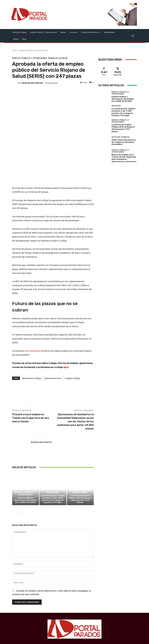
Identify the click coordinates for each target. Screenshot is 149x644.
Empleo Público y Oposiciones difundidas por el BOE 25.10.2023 (26, 465)
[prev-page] (14, 476)
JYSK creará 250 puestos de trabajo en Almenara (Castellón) (124, 142)
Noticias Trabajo (121, 137)
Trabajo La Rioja (58, 58)
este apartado (33, 316)
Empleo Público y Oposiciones (34, 50)
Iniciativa (53, 458)
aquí (66, 332)
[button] (133, 36)
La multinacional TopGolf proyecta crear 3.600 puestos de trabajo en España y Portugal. (53, 464)
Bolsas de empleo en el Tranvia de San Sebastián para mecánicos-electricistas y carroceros (124, 158)
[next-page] (20, 476)
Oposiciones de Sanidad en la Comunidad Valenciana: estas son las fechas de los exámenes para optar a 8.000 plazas (75, 387)
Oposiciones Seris (53, 343)
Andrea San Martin (32, 83)
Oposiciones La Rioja (32, 343)
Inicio (15, 50)
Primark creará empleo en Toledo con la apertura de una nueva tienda (31, 383)
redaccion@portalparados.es (84, 619)
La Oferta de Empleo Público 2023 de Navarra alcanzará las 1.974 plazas (80, 464)
